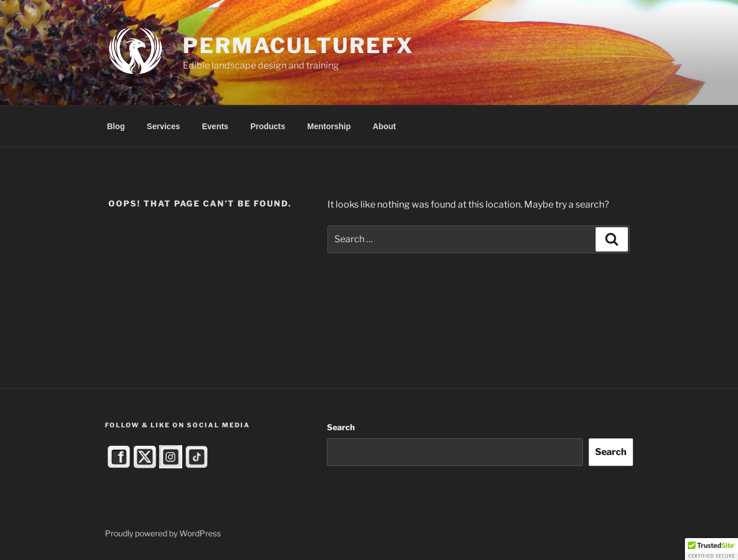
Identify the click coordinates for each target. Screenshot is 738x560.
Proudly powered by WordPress (163, 533)
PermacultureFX (298, 46)
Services (164, 126)
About (384, 126)
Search (341, 427)
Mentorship (329, 126)
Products (268, 126)
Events (215, 126)
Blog (116, 126)
